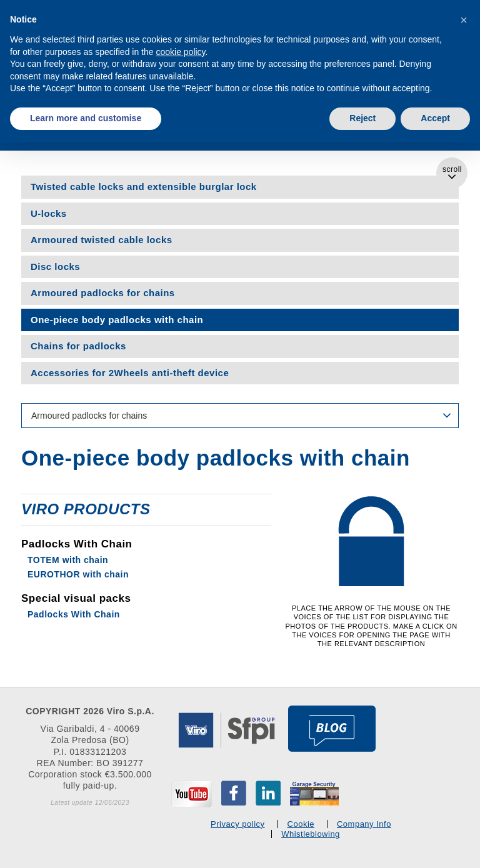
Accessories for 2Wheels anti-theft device (130, 373)
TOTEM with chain (68, 560)
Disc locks (55, 267)
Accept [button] (435, 118)
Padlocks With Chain (74, 614)
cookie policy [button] (180, 52)
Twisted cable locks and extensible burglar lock (144, 187)
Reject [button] (362, 118)
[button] (464, 20)
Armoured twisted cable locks (102, 240)
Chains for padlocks (78, 346)
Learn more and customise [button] (86, 118)
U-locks (49, 213)
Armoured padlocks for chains (103, 293)
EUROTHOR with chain (78, 574)
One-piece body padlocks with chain (117, 320)
